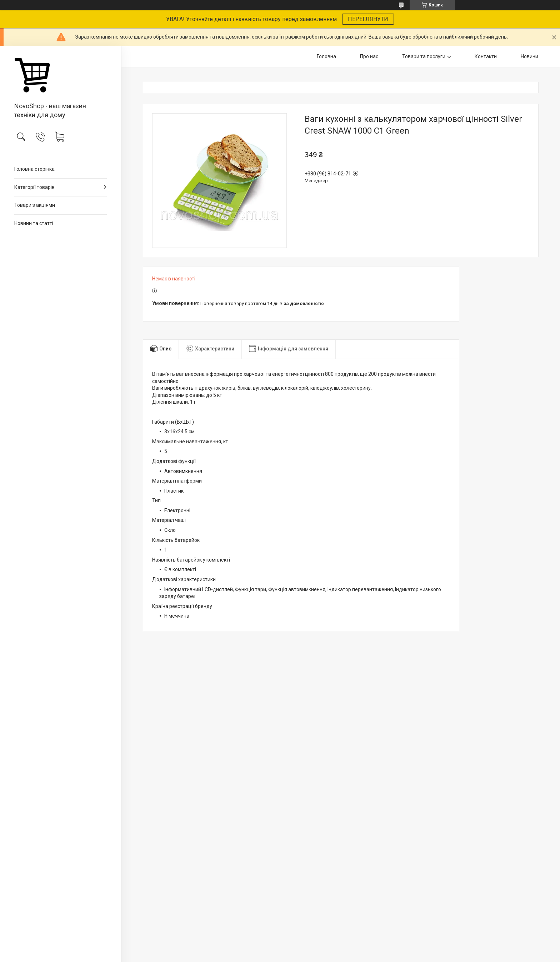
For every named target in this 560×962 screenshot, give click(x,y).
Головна (326, 56)
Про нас (369, 56)
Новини (529, 56)
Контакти (486, 56)
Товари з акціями (35, 205)
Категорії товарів (34, 187)
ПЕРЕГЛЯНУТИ (368, 19)
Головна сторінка (34, 169)
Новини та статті (34, 223)
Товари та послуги (424, 56)
